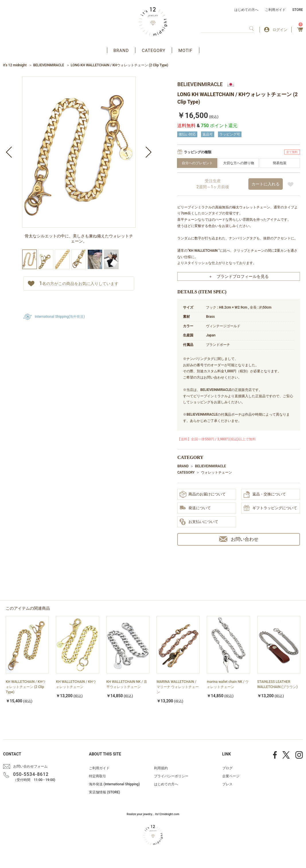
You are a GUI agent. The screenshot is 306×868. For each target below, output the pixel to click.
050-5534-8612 (31, 774)
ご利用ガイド (275, 10)
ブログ (227, 768)
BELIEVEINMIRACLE (49, 65)
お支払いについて (199, 522)
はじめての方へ (246, 10)
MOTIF (186, 51)
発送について (195, 508)
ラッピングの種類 (198, 152)
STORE (298, 10)
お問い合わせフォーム (30, 766)
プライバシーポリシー (171, 776)
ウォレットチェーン (217, 472)
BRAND (121, 51)
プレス (227, 784)
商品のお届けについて (203, 494)
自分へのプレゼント (197, 163)
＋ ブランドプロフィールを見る (239, 276)
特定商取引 (98, 776)
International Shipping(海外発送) (60, 317)
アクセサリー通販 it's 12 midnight (153, 22)
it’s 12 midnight (15, 65)
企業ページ (231, 776)
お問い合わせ (239, 539)
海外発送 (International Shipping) (114, 784)
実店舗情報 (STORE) (104, 792)
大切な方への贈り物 (239, 163)
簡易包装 (280, 163)
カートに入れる (266, 184)
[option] (79, 163)
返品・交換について (265, 495)
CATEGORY (154, 51)
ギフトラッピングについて (270, 508)
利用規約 (161, 768)
